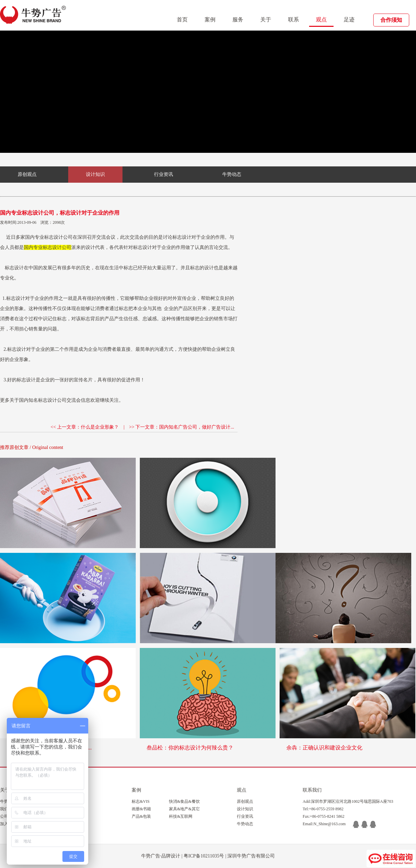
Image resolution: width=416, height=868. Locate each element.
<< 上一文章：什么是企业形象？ (85, 427)
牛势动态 (232, 174)
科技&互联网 (181, 816)
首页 (182, 20)
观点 (321, 20)
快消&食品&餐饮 (184, 801)
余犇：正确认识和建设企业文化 (324, 748)
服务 (238, 20)
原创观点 (27, 174)
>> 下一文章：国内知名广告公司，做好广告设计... (182, 427)
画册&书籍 (141, 809)
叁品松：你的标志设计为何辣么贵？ (190, 748)
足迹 (349, 20)
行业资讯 (164, 174)
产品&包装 (141, 816)
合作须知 (391, 20)
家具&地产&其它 (184, 809)
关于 (266, 20)
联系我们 (312, 790)
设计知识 (95, 174)
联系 (294, 20)
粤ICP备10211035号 (204, 856)
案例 (210, 20)
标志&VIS (141, 801)
